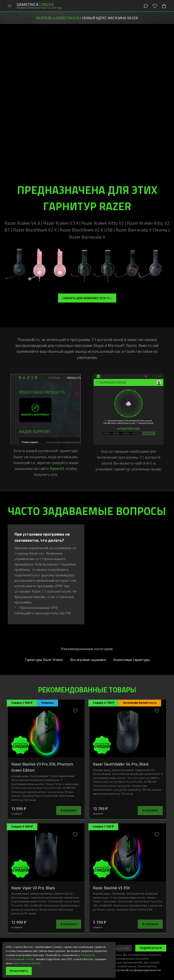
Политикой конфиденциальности (137, 970)
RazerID (57, 468)
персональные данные (27, 963)
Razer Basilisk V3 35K (111, 888)
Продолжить (19, 971)
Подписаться (151, 948)
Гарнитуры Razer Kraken (44, 660)
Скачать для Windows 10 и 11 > (87, 298)
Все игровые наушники (88, 660)
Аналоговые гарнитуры (131, 660)
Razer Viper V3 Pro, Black (33, 888)
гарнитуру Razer (86, 83)
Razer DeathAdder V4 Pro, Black (121, 764)
